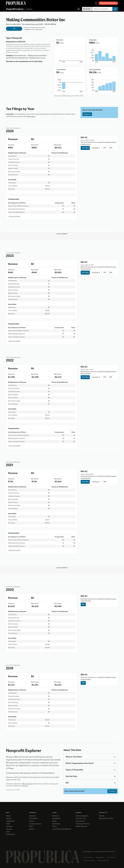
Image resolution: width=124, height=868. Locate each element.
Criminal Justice (35, 824)
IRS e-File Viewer (28, 784)
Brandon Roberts (48, 773)
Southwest (56, 824)
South (55, 821)
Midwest (56, 816)
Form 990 (10, 114)
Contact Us (87, 114)
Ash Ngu (35, 773)
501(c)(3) (22, 42)
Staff (8, 824)
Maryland (29, 9)
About (8, 816)
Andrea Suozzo (14, 773)
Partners (9, 826)
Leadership (10, 821)
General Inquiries (82, 816)
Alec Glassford (26, 773)
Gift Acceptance (103, 861)
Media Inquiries (81, 826)
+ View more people (14, 216)
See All (32, 829)
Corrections (80, 821)
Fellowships (10, 834)
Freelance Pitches (82, 824)
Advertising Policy (89, 861)
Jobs (8, 832)
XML (111, 148)
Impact (9, 818)
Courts (32, 821)
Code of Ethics (88, 857)
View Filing (85, 148)
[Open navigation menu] (96, 3)
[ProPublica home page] (43, 857)
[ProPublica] (16, 3)
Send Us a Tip (81, 818)
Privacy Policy (112, 857)
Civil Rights (33, 818)
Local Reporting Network (62, 829)
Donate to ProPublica (108, 3)
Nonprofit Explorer (15, 9)
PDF (105, 148)
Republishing (100, 857)
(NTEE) (43, 58)
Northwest (56, 818)
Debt (31, 826)
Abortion (32, 816)
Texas (55, 826)
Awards (9, 829)
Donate (102, 816)
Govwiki (25, 786)
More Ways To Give (106, 818)
